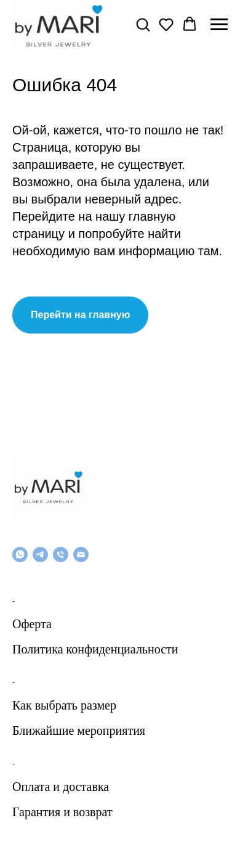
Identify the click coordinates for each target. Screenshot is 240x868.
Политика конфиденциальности (95, 649)
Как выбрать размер (64, 705)
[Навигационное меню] (219, 25)
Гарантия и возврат (62, 812)
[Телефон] (61, 555)
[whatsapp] (20, 555)
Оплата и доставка (61, 787)
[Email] (81, 555)
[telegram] (40, 555)
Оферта (32, 624)
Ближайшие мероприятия (79, 731)
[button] (143, 24)
